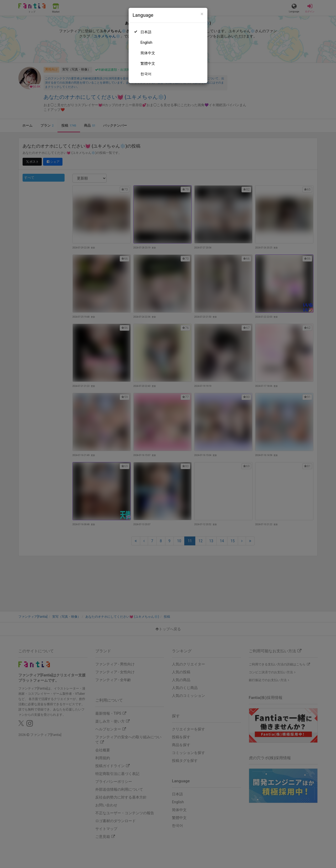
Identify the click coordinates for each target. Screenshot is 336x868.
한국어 (146, 74)
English (146, 42)
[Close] (202, 14)
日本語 (146, 32)
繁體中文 (148, 63)
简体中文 (148, 53)
